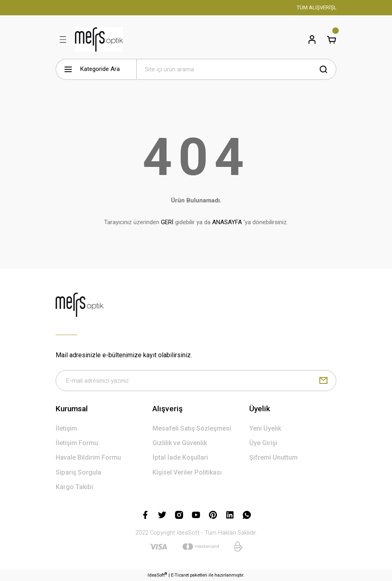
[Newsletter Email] (196, 381)
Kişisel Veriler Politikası (187, 472)
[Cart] (332, 40)
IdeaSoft (157, 575)
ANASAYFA (227, 222)
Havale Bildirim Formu (88, 458)
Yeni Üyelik (265, 428)
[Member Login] (312, 40)
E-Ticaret (180, 575)
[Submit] (323, 381)
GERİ (167, 222)
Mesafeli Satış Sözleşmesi (192, 428)
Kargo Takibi (74, 487)
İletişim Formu (77, 443)
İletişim (66, 428)
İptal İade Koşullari (180, 458)
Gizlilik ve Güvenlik (180, 443)
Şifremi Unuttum (273, 458)
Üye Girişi (263, 443)
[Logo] (99, 40)
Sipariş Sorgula (78, 472)
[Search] (236, 69)
